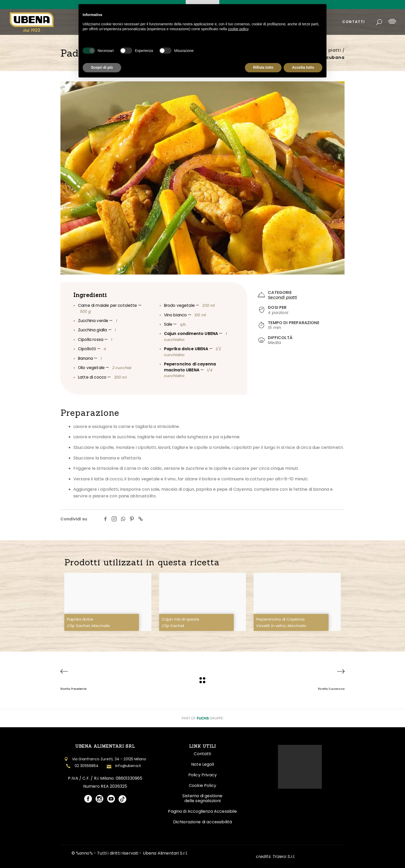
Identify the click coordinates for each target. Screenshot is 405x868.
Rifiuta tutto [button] (263, 67)
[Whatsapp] (123, 519)
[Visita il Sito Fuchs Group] (202, 718)
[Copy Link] (141, 519)
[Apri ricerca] (379, 22)
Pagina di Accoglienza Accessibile (202, 811)
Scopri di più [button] (102, 67)
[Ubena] (202, 680)
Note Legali (202, 764)
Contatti (202, 754)
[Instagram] (114, 519)
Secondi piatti (282, 297)
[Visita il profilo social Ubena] (88, 799)
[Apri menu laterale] (392, 21)
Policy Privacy (202, 775)
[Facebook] (105, 519)
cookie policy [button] (238, 29)
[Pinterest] (132, 519)
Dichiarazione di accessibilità (203, 822)
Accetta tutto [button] (303, 67)
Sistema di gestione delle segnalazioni (202, 798)
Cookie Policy (202, 785)
